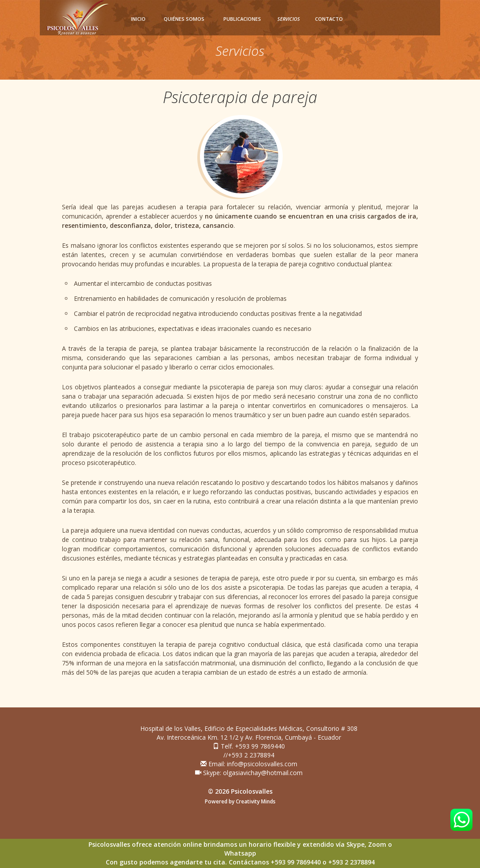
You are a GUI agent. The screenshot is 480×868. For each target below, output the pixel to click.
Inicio (138, 19)
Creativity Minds (256, 801)
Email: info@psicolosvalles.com (249, 764)
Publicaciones (242, 19)
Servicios (289, 19)
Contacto (329, 19)
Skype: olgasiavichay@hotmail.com (249, 773)
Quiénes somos (184, 19)
